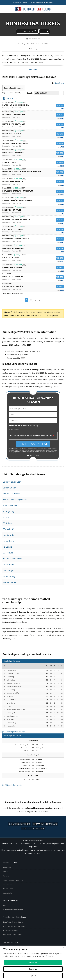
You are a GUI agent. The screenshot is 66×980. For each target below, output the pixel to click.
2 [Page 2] (31, 300)
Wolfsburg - (33, 239)
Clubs (43, 31)
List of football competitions (13, 922)
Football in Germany (31, 426)
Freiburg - (33, 182)
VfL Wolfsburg (9, 576)
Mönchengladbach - (33, 172)
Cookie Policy (8, 893)
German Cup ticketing (33, 828)
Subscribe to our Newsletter (13, 910)
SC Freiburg (8, 553)
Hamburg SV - (33, 248)
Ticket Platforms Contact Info (13, 880)
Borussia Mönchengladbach (15, 500)
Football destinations (11, 931)
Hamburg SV (8, 535)
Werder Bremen (10, 582)
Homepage (7, 867)
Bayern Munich (10, 488)
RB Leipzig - (33, 210)
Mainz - (33, 268)
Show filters (59, 83)
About (5, 872)
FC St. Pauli (8, 523)
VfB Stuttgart (9, 570)
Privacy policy (8, 889)
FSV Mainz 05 (9, 529)
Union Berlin (8, 565)
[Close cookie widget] (64, 948)
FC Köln (6, 517)
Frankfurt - (33, 115)
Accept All (33, 963)
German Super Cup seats (45, 824)
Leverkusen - (33, 153)
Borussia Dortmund (12, 494)
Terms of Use (8, 885)
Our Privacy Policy (33, 455)
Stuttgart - (33, 229)
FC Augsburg (8, 511)
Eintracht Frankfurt (11, 505)
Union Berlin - (33, 134)
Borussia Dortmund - (33, 191)
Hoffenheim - (33, 124)
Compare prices (26, 31)
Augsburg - (33, 201)
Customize (33, 969)
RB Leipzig (7, 547)
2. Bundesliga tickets (20, 824)
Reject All (33, 975)
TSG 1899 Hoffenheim (13, 559)
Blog (5, 905)
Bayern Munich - (33, 105)
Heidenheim (8, 541)
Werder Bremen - (33, 144)
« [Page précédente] (35, 300)
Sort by (30, 93)
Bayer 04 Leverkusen (12, 482)
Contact (6, 876)
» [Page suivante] (39, 300)
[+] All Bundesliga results (12, 785)
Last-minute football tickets (13, 935)
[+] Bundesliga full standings (14, 732)
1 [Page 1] (27, 300)
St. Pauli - (33, 163)
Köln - (33, 258)
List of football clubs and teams (14, 926)
